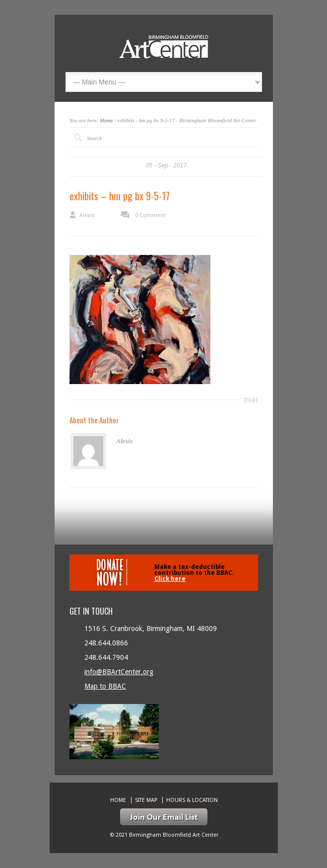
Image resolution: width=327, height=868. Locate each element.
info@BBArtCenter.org (119, 672)
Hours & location (192, 800)
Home (106, 120)
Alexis (87, 215)
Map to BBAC (105, 686)
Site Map (146, 800)
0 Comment (150, 215)
